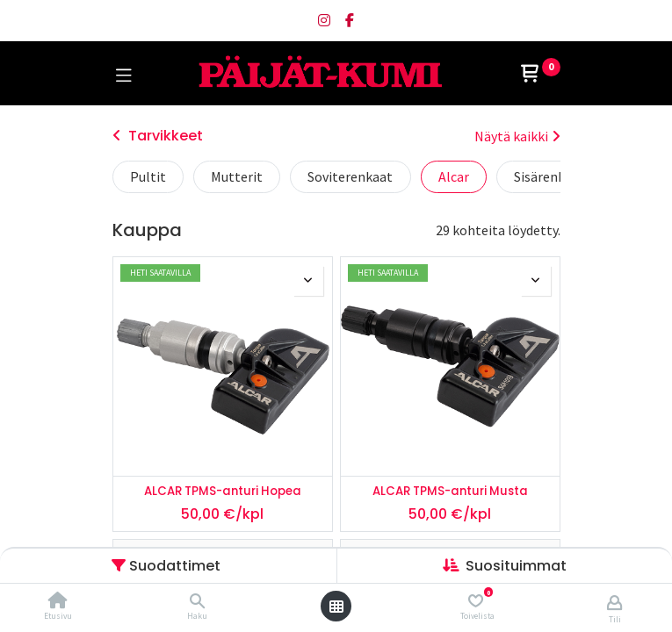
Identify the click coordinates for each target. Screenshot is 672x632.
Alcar (454, 176)
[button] (516, 566)
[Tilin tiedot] (614, 602)
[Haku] (197, 601)
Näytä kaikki (517, 136)
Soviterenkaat (350, 176)
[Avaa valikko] (336, 607)
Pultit (148, 176)
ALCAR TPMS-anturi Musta (450, 492)
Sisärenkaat (549, 176)
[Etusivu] (58, 601)
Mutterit (237, 176)
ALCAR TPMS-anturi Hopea (223, 492)
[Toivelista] (476, 601)
